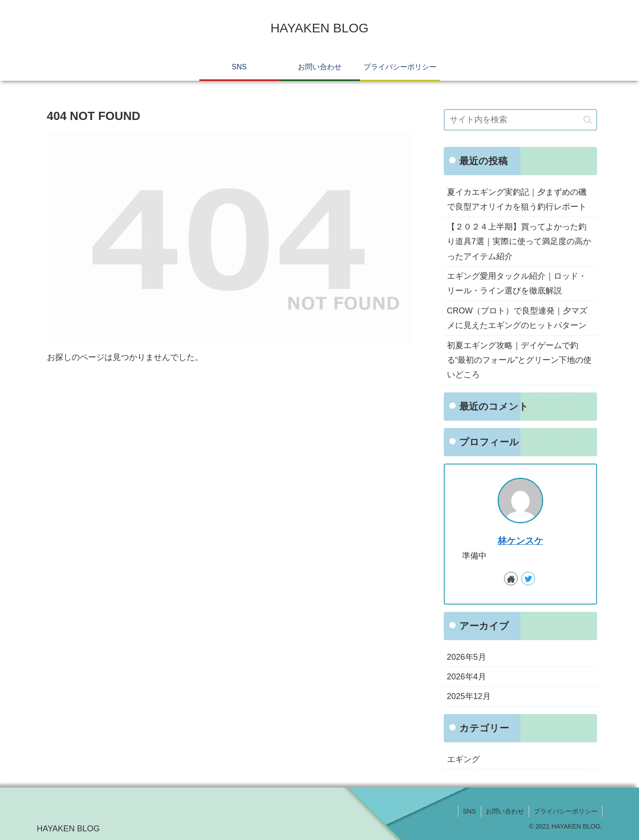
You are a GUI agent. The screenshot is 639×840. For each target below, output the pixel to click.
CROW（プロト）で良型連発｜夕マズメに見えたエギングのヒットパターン (517, 318)
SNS (470, 811)
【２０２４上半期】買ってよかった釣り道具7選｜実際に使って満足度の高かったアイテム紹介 (519, 242)
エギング (463, 759)
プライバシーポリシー (566, 811)
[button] (588, 120)
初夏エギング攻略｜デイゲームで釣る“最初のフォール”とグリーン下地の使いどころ (520, 360)
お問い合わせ (505, 811)
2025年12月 (469, 696)
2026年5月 (467, 657)
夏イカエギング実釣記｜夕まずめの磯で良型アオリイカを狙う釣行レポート (517, 199)
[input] (520, 120)
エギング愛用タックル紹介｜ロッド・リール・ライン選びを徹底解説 (517, 283)
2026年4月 (467, 677)
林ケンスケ (520, 541)
